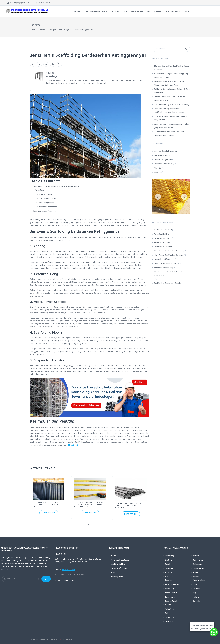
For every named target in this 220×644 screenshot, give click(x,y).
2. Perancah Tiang (44, 194)
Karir (113, 572)
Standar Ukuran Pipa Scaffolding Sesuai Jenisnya (172, 68)
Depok (168, 564)
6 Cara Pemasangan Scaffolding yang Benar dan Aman (171, 75)
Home (34, 30)
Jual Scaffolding (118, 564)
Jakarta (168, 580)
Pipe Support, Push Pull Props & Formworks (168, 273)
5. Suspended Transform (46, 207)
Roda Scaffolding (162, 234)
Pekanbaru (170, 609)
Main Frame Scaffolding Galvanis (169, 255)
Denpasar (169, 621)
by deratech (68, 639)
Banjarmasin (198, 568)
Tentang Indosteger (120, 560)
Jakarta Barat (171, 601)
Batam (196, 555)
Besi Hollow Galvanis (163, 247)
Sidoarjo (196, 601)
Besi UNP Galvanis (162, 238)
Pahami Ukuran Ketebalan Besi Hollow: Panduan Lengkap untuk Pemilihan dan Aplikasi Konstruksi (89, 504)
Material (158, 168)
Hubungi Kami (117, 576)
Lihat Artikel (49, 513)
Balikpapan (198, 564)
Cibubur (196, 588)
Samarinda (170, 617)
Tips (156, 172)
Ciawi (195, 584)
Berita (42, 30)
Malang (196, 597)
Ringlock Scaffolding (163, 259)
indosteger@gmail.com (18, 3)
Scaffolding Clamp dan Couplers (168, 283)
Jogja (195, 593)
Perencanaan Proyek (163, 164)
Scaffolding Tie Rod (163, 230)
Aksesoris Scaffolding (164, 268)
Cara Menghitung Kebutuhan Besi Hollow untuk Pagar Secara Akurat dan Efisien (48, 504)
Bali (166, 613)
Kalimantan (198, 560)
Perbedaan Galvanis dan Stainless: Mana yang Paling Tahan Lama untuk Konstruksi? (129, 505)
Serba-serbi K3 (160, 155)
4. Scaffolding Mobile (45, 202)
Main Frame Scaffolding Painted (168, 251)
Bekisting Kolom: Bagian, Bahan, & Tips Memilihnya (172, 91)
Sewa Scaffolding (119, 568)
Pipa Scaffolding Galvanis (165, 263)
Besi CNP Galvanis (162, 242)
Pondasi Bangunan (162, 159)
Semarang (169, 555)
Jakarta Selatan (172, 584)
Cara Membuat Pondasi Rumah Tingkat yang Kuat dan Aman (172, 126)
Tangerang (170, 597)
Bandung (169, 568)
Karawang (169, 588)
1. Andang (40, 190)
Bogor (195, 572)
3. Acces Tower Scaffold (46, 198)
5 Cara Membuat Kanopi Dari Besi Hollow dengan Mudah (169, 133)
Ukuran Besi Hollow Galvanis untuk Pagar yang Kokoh (169, 98)
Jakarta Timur (171, 593)
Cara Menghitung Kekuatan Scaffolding (172, 104)
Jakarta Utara (199, 580)
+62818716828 (43, 3)
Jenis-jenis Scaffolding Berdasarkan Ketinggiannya (56, 186)
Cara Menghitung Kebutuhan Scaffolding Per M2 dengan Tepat (169, 110)
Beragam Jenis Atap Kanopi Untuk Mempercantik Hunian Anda (169, 83)
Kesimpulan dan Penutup (45, 211)
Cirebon (168, 560)
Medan (168, 605)
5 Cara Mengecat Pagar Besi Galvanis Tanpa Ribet (171, 118)
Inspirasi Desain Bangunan (166, 151)
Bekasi (196, 576)
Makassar (169, 576)
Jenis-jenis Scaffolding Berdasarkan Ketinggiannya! (71, 30)
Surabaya (169, 572)
